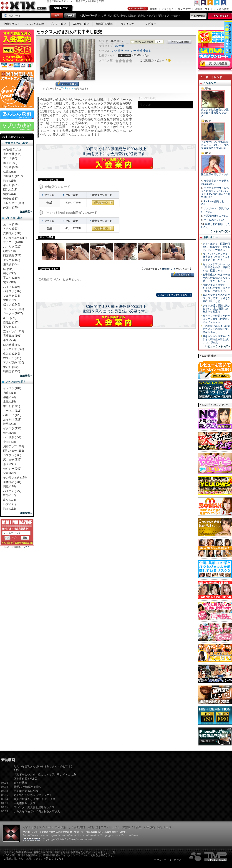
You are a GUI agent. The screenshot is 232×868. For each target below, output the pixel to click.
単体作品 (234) (12, 482)
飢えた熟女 (20, 783)
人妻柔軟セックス (25, 803)
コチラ (26, 547)
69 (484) (8, 269)
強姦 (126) (9, 397)
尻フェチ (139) (12, 460)
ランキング (128, 24)
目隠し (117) (11, 323)
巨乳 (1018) (10, 190)
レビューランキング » (217, 346)
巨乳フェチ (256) (14, 451)
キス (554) (9, 340)
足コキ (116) (11, 224)
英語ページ (164, 827)
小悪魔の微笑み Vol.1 (216, 216)
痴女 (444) (9, 194)
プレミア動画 (58, 24)
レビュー (151, 24)
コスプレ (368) (12, 455)
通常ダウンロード (103, 203)
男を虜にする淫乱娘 (26, 791)
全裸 (140, 51)
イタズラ (151, 16)
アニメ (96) (10, 158)
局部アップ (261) (14, 446)
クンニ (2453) (12, 260)
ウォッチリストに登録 (180, 42)
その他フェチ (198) (15, 478)
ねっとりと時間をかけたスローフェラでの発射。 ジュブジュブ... (216, 319)
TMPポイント (68, 89)
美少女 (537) (11, 199)
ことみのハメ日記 (214, 220)
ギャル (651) (11, 185)
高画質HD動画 (104, 24)
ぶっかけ (175, 16)
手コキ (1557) (12, 278)
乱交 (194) (9, 500)
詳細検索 (61, 827)
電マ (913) (9, 282)
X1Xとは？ (168, 9)
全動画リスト (202, 9)
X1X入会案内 (17, 49)
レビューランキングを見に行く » (174, 295)
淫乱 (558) (9, 433)
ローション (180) (14, 309)
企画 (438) (9, 442)
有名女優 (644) (12, 154)
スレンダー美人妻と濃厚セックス (34, 807)
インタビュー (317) (15, 238)
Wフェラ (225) (12, 358)
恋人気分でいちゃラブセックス (33, 795)
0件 (168, 60)
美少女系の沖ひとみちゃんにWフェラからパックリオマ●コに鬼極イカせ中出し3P (216, 193)
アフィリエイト (110, 827)
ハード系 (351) (12, 437)
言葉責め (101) (12, 336)
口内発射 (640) (12, 345)
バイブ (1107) (12, 287)
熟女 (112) (9, 509)
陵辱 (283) (9, 424)
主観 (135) (9, 402)
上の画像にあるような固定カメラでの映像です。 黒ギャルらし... (216, 329)
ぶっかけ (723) (12, 420)
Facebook (224, 3)
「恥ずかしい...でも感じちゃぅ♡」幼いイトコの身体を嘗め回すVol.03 (215, 145)
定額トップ (61, 8)
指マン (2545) (12, 305)
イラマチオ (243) (14, 349)
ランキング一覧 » (220, 231)
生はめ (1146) (12, 354)
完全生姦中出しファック (215, 174)
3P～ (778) (10, 318)
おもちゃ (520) (12, 247)
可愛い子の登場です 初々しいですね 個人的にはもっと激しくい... (216, 288)
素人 (110, 16)
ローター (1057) (13, 313)
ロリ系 (103, 16)
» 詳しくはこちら (54, 858)
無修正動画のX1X (24, 6)
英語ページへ (197, 3)
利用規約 (149, 827)
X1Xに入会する (116, 163)
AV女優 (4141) (12, 150)
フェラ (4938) (12, 296)
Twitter (217, 3)
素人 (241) (9, 464)
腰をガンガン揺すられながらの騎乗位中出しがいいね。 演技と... (216, 339)
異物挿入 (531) (12, 233)
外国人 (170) (11, 208)
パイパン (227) (12, 491)
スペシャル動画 (35, 24)
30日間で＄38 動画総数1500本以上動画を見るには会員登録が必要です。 (116, 151)
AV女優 (120, 46)
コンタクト (204, 3)
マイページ (138, 9)
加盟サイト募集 (132, 827)
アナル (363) (11, 229)
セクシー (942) (12, 469)
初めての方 (184, 9)
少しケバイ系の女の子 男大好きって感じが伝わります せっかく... (216, 257)
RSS (210, 3)
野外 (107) (9, 495)
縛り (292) (9, 273)
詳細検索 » (26, 212)
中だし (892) (11, 367)
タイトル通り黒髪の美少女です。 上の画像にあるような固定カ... (216, 309)
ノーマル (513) (12, 411)
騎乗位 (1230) (12, 371)
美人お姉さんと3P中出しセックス (34, 799)
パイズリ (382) (12, 291)
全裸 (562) (9, 473)
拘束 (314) (9, 393)
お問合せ (93, 827)
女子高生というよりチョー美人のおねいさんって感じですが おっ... (216, 278)
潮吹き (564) (11, 264)
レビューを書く (67, 84)
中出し (147, 51)
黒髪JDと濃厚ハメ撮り (28, 787)
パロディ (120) (12, 415)
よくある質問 (222, 9)
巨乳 (116, 16)
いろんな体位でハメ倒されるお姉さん (37, 811)
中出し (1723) (12, 406)
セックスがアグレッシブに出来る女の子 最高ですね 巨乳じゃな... (216, 267)
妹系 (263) (9, 172)
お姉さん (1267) (13, 176)
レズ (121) (9, 504)
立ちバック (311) (14, 331)
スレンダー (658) (14, 203)
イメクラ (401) (12, 388)
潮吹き (133, 16)
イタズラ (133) (12, 428)
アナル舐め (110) (14, 363)
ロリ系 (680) (11, 167)
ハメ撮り (118, 51)
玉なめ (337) (11, 327)
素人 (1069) (10, 163)
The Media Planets (208, 857)
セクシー (131, 51)
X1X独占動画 (81, 24)
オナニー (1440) (13, 242)
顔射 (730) (9, 251)
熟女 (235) (9, 181)
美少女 (141, 16)
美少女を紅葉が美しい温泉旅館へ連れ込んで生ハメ (215, 113)
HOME (154, 9)
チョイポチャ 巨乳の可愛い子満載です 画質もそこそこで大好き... (216, 247)
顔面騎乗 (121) (12, 255)
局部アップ (163, 16)
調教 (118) (9, 486)
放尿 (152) (9, 300)
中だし (124, 16)
